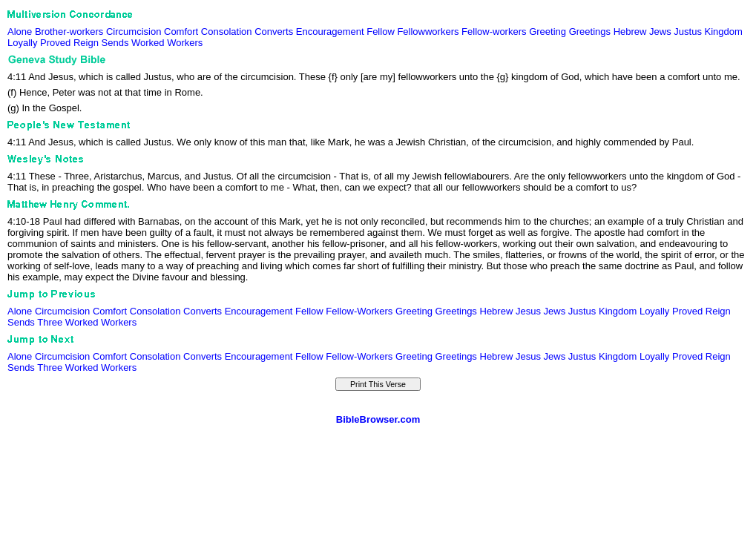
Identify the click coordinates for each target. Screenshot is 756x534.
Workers (185, 43)
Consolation (227, 32)
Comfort (181, 32)
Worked (148, 43)
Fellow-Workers (359, 311)
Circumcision (134, 32)
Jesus (528, 311)
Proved (55, 43)
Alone (20, 32)
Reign (86, 43)
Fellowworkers (428, 32)
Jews (660, 32)
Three (50, 322)
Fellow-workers (494, 32)
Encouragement (330, 32)
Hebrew (630, 32)
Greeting (548, 32)
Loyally (22, 43)
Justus (688, 32)
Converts (274, 32)
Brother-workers (69, 32)
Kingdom (724, 32)
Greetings (590, 32)
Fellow (381, 32)
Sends (115, 43)
